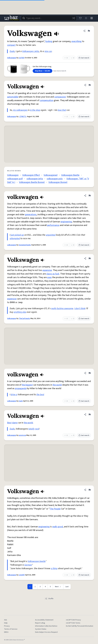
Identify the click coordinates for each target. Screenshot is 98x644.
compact (11, 45)
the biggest (27, 385)
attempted (15, 238)
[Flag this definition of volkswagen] (90, 196)
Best (9, 423)
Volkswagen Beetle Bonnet (32, 182)
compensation (47, 100)
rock (37, 429)
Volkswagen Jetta (31, 51)
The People (55, 509)
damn (15, 423)
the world (57, 385)
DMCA (6, 632)
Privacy (7, 626)
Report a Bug (40, 623)
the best (40, 395)
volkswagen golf (15, 179)
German (28, 565)
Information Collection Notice (46, 626)
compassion (60, 97)
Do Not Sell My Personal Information (80, 626)
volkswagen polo (55, 179)
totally (31, 429)
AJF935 (22, 58)
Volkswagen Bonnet (58, 182)
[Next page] (58, 587)
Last (67, 587)
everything (76, 41)
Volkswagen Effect (31, 175)
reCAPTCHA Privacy (73, 620)
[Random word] (73, 18)
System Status (41, 629)
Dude (12, 51)
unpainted (51, 235)
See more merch (60, 71)
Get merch (84, 58)
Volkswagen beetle (37, 561)
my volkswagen (20, 110)
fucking (49, 41)
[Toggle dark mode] (86, 18)
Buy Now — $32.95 (42, 71)
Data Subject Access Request (46, 632)
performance (53, 225)
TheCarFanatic (24, 318)
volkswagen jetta (35, 179)
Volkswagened (51, 175)
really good (58, 527)
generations (31, 215)
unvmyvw (22, 435)
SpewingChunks (25, 245)
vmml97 (22, 575)
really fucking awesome (62, 308)
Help (6, 623)
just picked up (17, 235)
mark (21, 401)
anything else (20, 312)
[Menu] (92, 18)
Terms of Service (11, 629)
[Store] (80, 18)
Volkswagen (12, 58)
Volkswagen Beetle (70, 175)
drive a (14, 395)
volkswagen (12, 245)
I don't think (80, 308)
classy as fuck (53, 274)
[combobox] (49, 18)
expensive (47, 270)
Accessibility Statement (44, 620)
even (49, 277)
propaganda (21, 388)
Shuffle (49, 599)
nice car (48, 51)
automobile (13, 97)
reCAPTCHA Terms (73, 623)
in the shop (35, 110)
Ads (6, 620)
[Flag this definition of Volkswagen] (89, 31)
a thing (54, 568)
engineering (66, 222)
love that (62, 110)
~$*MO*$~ (23, 117)
